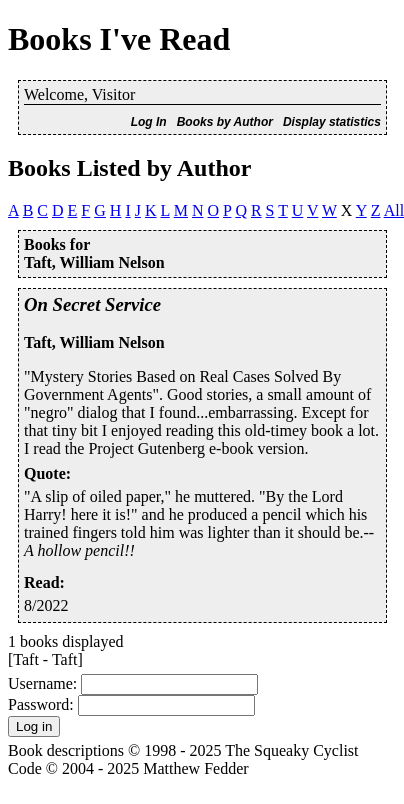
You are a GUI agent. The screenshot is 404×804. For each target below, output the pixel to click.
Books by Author (225, 122)
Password (38, 704)
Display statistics (332, 122)
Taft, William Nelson (94, 342)
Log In (149, 122)
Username (40, 683)
